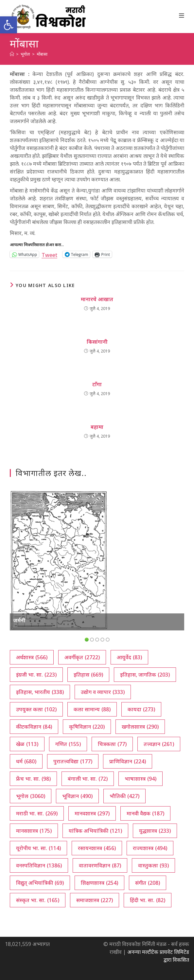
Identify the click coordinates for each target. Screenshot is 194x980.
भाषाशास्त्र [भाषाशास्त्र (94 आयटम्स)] (141, 779)
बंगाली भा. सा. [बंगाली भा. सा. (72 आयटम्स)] (88, 779)
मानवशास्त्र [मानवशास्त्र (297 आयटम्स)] (92, 813)
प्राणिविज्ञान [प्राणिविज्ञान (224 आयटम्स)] (128, 761)
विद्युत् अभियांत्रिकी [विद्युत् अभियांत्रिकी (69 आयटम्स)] (40, 883)
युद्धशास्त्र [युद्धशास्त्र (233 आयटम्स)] (155, 831)
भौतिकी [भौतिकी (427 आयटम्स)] (124, 796)
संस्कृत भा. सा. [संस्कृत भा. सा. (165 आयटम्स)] (38, 900)
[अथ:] (12, 54)
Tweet (49, 254)
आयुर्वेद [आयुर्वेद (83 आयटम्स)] (129, 657)
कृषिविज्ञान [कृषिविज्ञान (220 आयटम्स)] (87, 727)
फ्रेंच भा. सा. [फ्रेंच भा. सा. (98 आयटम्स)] (33, 779)
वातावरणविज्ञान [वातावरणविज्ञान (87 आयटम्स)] (100, 865)
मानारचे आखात (97, 299)
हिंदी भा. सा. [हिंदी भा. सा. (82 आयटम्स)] (148, 900)
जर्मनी (19, 620)
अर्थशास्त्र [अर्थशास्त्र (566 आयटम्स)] (32, 657)
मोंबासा (42, 54)
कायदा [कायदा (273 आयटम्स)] (141, 709)
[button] (9, 25)
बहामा (97, 427)
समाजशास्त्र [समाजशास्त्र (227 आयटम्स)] (95, 900)
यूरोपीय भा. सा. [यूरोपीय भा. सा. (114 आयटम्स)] (38, 848)
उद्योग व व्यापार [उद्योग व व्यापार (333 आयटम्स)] (103, 692)
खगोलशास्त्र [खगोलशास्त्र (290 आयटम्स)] (140, 727)
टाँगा (97, 384)
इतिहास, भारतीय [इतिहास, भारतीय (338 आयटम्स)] (40, 692)
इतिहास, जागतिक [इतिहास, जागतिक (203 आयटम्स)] (145, 675)
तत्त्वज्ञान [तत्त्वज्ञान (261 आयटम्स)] (159, 744)
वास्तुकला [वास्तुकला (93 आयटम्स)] (153, 865)
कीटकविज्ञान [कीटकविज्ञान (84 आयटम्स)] (34, 727)
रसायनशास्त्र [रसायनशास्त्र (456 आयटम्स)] (97, 848)
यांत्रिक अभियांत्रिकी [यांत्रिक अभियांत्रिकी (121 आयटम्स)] (95, 831)
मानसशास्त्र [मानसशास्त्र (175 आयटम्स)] (34, 831)
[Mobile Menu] (182, 15)
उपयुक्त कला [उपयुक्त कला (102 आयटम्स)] (36, 709)
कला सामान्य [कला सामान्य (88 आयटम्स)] (92, 709)
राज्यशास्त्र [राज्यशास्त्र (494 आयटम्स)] (150, 848)
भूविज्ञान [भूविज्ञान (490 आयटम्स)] (77, 796)
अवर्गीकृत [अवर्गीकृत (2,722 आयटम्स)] (82, 657)
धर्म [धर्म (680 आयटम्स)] (26, 761)
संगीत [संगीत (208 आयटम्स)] (148, 883)
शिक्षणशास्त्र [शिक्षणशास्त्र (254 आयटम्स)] (99, 883)
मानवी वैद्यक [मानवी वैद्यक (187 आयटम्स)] (145, 813)
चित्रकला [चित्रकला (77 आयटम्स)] (112, 744)
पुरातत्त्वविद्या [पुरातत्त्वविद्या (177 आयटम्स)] (73, 761)
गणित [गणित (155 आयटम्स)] (68, 744)
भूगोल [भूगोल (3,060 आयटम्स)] (31, 796)
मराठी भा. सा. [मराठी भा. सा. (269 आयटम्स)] (37, 813)
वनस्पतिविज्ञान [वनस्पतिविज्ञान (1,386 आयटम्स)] (39, 865)
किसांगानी (97, 342)
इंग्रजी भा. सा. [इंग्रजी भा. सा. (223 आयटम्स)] (36, 675)
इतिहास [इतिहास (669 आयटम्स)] (88, 675)
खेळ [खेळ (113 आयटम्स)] (27, 744)
